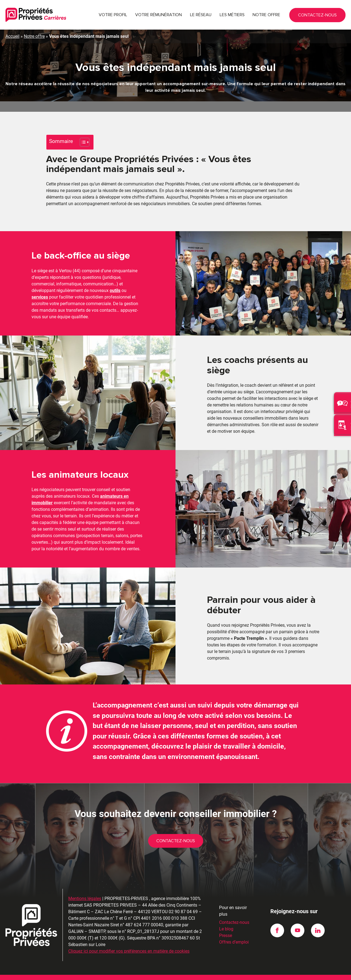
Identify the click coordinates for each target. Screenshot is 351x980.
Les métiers (232, 15)
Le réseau (201, 15)
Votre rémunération (158, 15)
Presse (226, 925)
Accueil (12, 36)
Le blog (226, 919)
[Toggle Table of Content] (82, 142)
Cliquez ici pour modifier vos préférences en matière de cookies (129, 941)
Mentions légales (85, 888)
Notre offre (266, 15)
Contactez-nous (334, 17)
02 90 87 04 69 (311, 15)
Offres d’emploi (234, 932)
